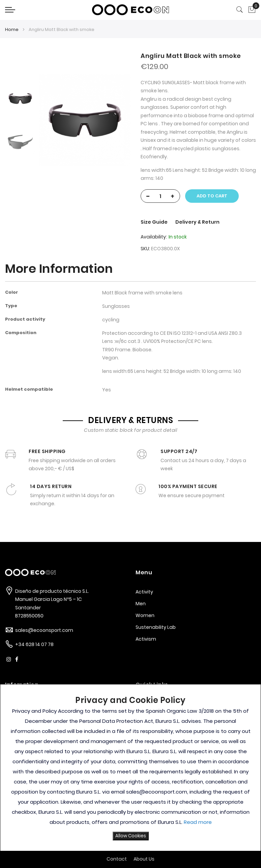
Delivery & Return (197, 222)
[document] (130, 768)
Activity (144, 592)
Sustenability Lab (156, 627)
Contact (117, 859)
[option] (20, 99)
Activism (146, 639)
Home (12, 29)
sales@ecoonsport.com (44, 630)
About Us (144, 859)
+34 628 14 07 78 (34, 644)
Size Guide (155, 222)
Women (145, 615)
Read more (198, 822)
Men (141, 604)
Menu (144, 572)
